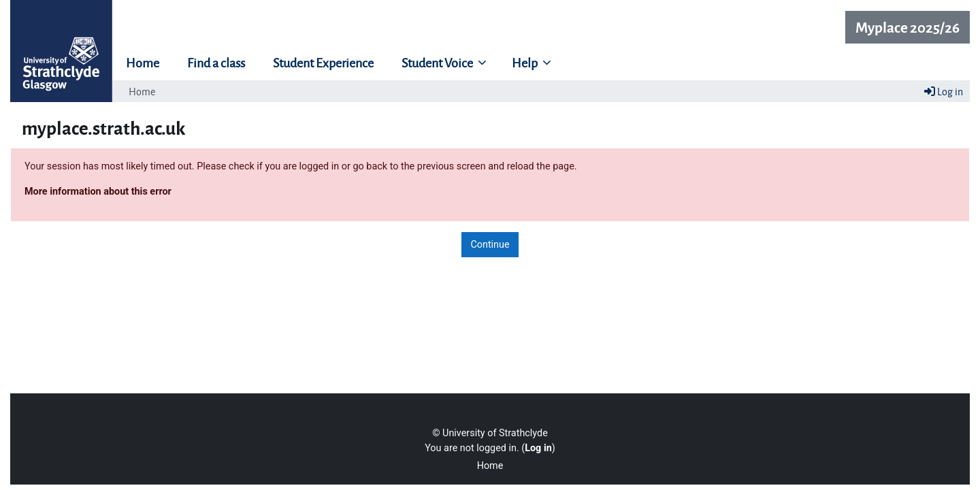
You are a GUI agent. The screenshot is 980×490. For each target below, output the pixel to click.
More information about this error (98, 192)
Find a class (216, 62)
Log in (944, 91)
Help (526, 62)
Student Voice (438, 62)
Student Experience (323, 62)
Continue (490, 245)
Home (143, 62)
